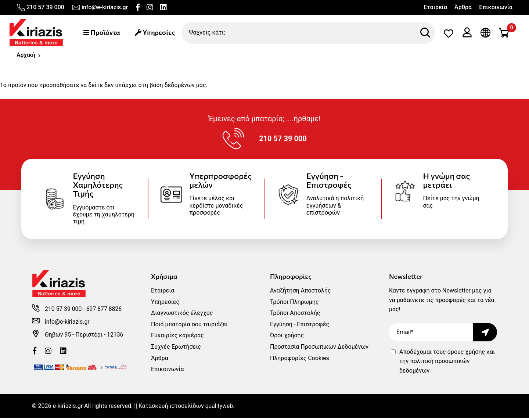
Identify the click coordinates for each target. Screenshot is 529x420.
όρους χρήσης (466, 354)
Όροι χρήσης (287, 338)
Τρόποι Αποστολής (295, 315)
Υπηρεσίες (156, 33)
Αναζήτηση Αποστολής (301, 293)
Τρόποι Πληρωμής (294, 304)
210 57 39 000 (40, 7)
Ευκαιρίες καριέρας (177, 338)
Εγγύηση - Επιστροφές (300, 326)
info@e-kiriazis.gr (100, 7)
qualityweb (219, 408)
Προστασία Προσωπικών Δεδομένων (319, 349)
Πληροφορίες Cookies (300, 360)
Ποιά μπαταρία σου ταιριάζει (189, 326)
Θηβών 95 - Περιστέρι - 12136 (85, 337)
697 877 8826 (105, 312)
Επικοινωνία (496, 7)
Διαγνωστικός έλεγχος (182, 315)
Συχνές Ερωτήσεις (176, 349)
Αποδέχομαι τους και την (447, 363)
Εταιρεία (435, 7)
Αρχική (26, 56)
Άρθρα (463, 7)
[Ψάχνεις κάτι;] (309, 33)
